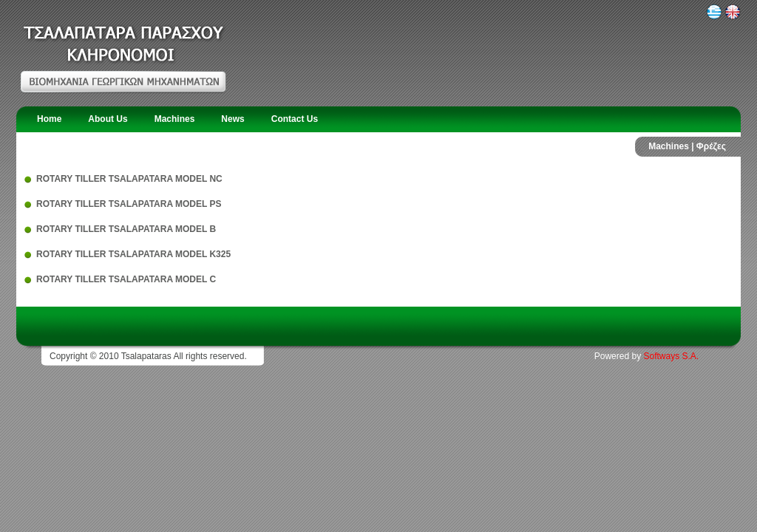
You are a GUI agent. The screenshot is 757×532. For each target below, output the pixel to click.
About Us (108, 119)
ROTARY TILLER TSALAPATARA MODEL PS (129, 204)
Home (49, 119)
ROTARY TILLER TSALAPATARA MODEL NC (129, 179)
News (232, 119)
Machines (175, 119)
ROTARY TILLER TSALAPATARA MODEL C (126, 279)
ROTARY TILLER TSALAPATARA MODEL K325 (133, 254)
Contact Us (295, 119)
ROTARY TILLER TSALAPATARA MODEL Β (126, 229)
